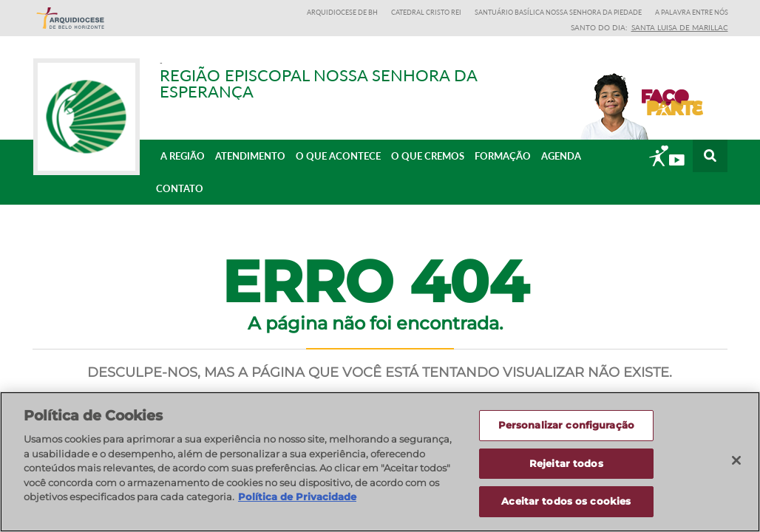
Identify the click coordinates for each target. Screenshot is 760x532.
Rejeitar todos (566, 464)
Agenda (561, 156)
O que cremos (428, 156)
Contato (180, 188)
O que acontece (338, 156)
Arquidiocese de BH (342, 12)
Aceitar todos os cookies (566, 502)
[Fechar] (736, 461)
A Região (183, 156)
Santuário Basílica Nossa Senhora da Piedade (558, 12)
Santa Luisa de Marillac (680, 27)
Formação (503, 156)
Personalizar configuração (566, 426)
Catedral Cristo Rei (426, 12)
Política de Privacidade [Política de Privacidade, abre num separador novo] (297, 497)
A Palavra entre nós (692, 12)
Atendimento (250, 156)
